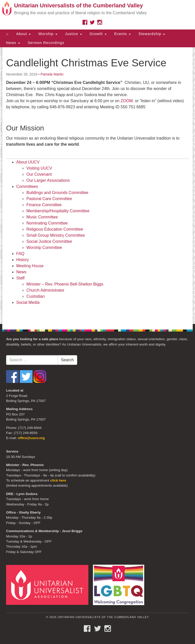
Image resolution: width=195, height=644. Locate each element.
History (23, 260)
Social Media (28, 302)
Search (67, 360)
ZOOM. (127, 101)
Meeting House (30, 266)
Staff (20, 278)
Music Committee (42, 217)
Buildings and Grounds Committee (57, 193)
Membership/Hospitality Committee (58, 211)
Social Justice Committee (49, 241)
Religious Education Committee (55, 229)
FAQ (20, 254)
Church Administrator (45, 290)
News (13, 43)
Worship (48, 34)
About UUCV (28, 162)
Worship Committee (44, 248)
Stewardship (152, 34)
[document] (97, 186)
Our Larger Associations (48, 180)
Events (123, 34)
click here (58, 480)
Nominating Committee (47, 223)
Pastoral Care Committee (49, 199)
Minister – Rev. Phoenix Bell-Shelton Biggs (65, 284)
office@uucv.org (31, 438)
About (24, 34)
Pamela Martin (52, 74)
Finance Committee (44, 205)
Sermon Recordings (46, 43)
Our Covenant (39, 174)
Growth (98, 34)
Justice (74, 34)
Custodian (36, 296)
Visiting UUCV (39, 168)
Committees (27, 186)
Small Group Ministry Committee (56, 235)
